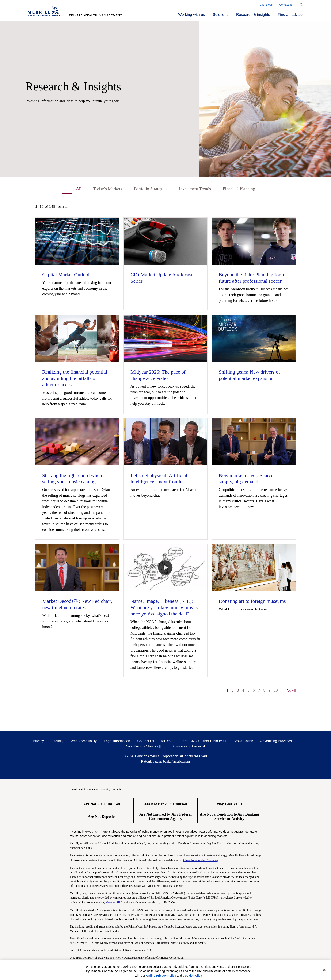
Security (57, 742)
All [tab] (67, 189)
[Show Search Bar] (302, 5)
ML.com (167, 742)
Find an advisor (291, 15)
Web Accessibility (84, 742)
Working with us (192, 15)
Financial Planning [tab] (248, 189)
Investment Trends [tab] (198, 189)
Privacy (38, 742)
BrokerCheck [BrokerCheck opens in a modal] (243, 742)
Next (291, 691)
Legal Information (117, 742)
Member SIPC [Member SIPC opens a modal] (114, 903)
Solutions (221, 15)
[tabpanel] (165, 452)
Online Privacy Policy (161, 976)
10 (276, 691)
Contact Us (146, 742)
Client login (267, 5)
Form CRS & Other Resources (203, 742)
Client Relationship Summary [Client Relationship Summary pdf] (201, 861)
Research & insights (253, 15)
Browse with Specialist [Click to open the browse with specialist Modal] (188, 747)
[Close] (324, 970)
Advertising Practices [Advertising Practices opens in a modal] (276, 742)
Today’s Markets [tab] (99, 189)
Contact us (286, 5)
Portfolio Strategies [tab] (148, 189)
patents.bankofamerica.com (171, 763)
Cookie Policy (192, 976)
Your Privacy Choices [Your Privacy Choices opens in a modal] (142, 747)
